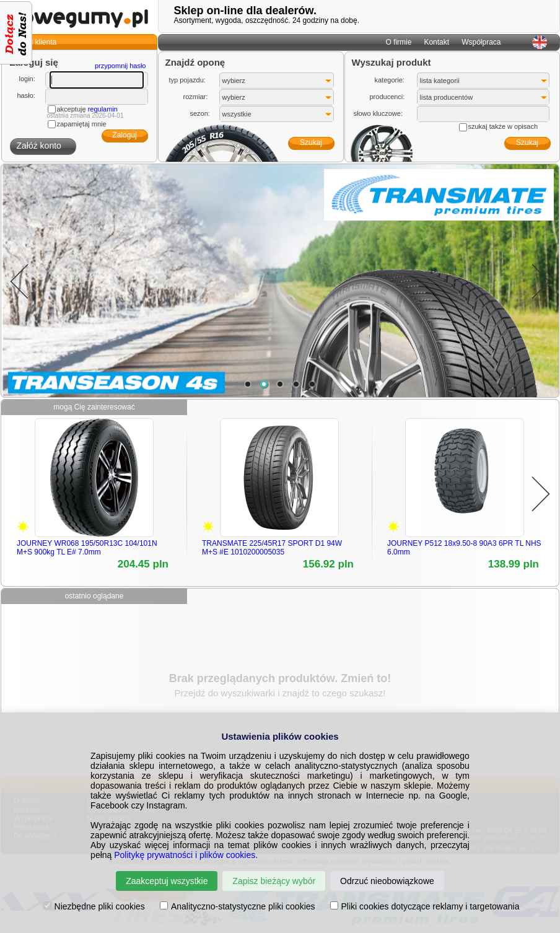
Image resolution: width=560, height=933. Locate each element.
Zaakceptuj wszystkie (167, 881)
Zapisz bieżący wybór (274, 881)
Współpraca (481, 42)
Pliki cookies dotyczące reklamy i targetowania (425, 906)
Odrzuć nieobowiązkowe (387, 881)
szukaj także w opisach (503, 126)
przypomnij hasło (120, 66)
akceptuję (87, 109)
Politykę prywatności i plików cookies (185, 855)
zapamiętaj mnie (82, 124)
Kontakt (436, 42)
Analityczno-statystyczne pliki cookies (238, 906)
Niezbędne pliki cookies (94, 906)
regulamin (103, 109)
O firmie (398, 42)
